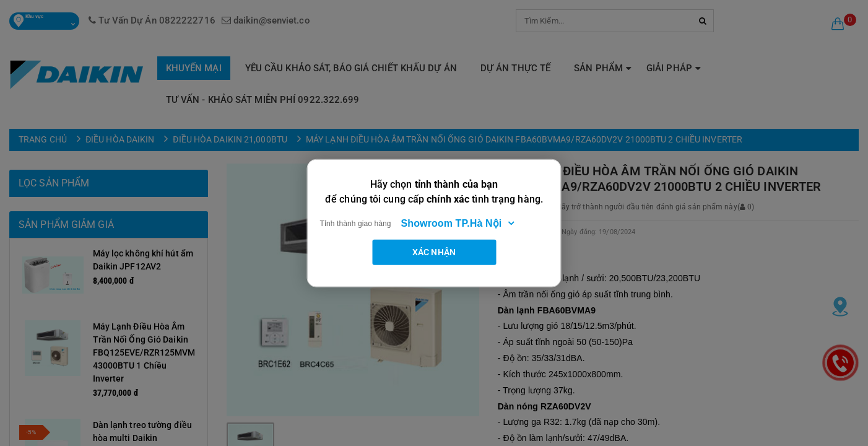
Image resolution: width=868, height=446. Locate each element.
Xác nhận (434, 251)
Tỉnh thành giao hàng (356, 223)
